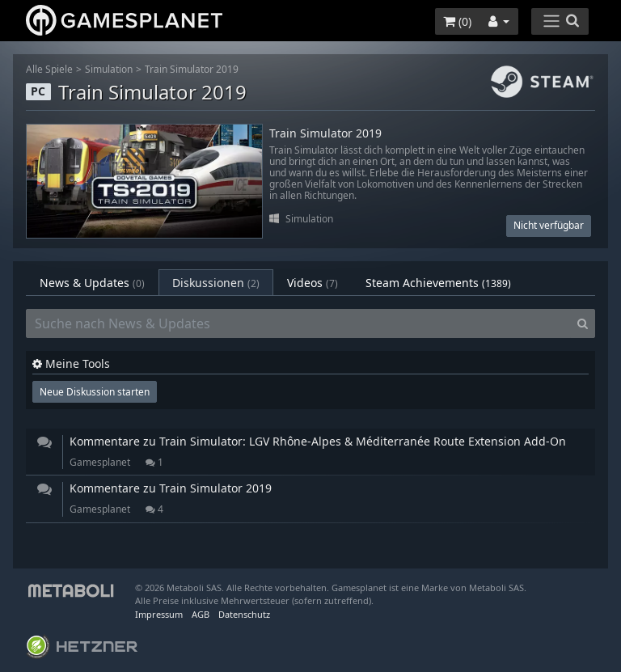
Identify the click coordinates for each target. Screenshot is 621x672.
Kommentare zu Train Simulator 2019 (171, 488)
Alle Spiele (49, 69)
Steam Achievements (438, 283)
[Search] (583, 323)
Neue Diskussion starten (95, 392)
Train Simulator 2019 (192, 69)
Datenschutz (244, 614)
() (457, 21)
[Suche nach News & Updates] (298, 323)
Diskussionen (216, 283)
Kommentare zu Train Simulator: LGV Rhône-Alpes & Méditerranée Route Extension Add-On (318, 441)
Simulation (109, 69)
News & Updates (92, 283)
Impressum (159, 614)
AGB (201, 614)
